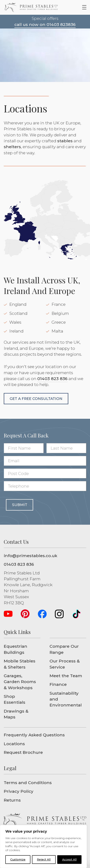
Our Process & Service (65, 664)
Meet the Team (66, 676)
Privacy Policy (19, 791)
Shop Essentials (15, 699)
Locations (14, 744)
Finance (58, 684)
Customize (18, 860)
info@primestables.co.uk (30, 556)
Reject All (44, 860)
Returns (12, 800)
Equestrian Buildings (15, 649)
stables (65, 141)
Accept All (69, 860)
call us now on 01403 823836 (45, 24)
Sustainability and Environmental (66, 699)
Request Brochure (23, 752)
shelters (12, 147)
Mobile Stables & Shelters (20, 664)
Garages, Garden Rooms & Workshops (20, 682)
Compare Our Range (64, 649)
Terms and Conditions (28, 783)
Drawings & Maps (16, 714)
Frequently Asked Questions (34, 735)
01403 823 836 (52, 379)
